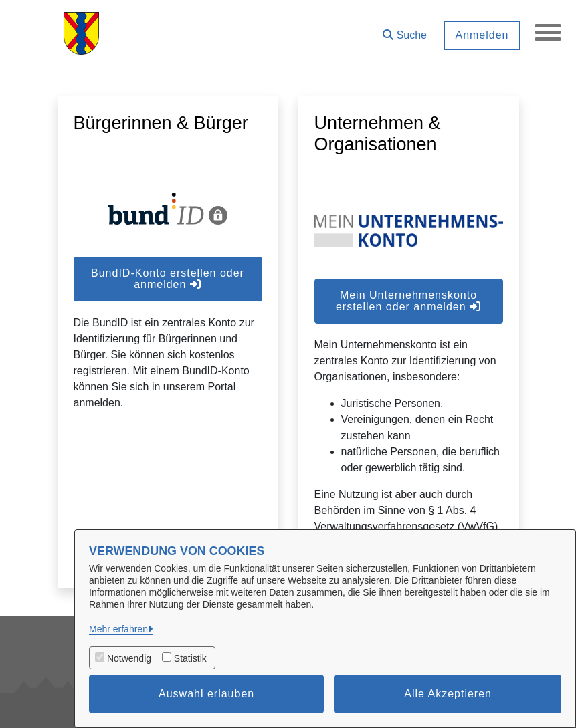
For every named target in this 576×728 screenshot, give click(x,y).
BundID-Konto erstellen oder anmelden (168, 279)
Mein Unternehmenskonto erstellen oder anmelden (408, 301)
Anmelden (482, 35)
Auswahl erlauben (206, 694)
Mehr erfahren (118, 629)
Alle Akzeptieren (448, 694)
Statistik (190, 658)
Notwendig (129, 658)
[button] (405, 30)
